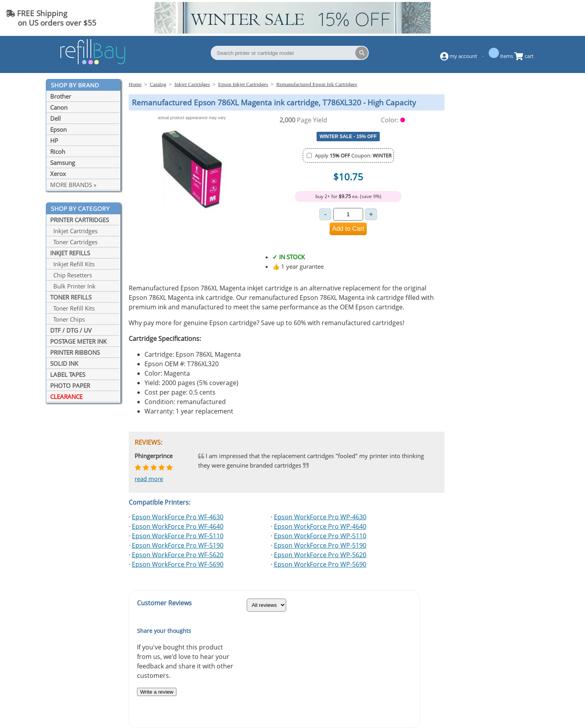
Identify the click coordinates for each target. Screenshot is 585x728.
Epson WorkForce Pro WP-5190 (320, 545)
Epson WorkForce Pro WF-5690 (178, 564)
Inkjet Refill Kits (72, 264)
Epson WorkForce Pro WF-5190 (178, 545)
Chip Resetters (71, 275)
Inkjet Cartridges (74, 231)
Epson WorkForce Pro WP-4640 (320, 526)
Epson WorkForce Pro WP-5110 (320, 536)
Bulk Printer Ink (73, 286)
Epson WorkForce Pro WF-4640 (178, 526)
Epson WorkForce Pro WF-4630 (178, 517)
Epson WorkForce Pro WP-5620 (320, 555)
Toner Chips (67, 319)
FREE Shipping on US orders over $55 (51, 18)
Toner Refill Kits (72, 308)
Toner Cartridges (74, 242)
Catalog (158, 84)
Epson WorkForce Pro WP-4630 (320, 517)
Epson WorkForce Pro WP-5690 (320, 564)
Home (135, 84)
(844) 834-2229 (547, 18)
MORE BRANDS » (73, 185)
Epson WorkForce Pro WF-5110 (178, 536)
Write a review (157, 692)
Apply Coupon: (353, 155)
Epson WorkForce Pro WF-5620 (178, 555)
